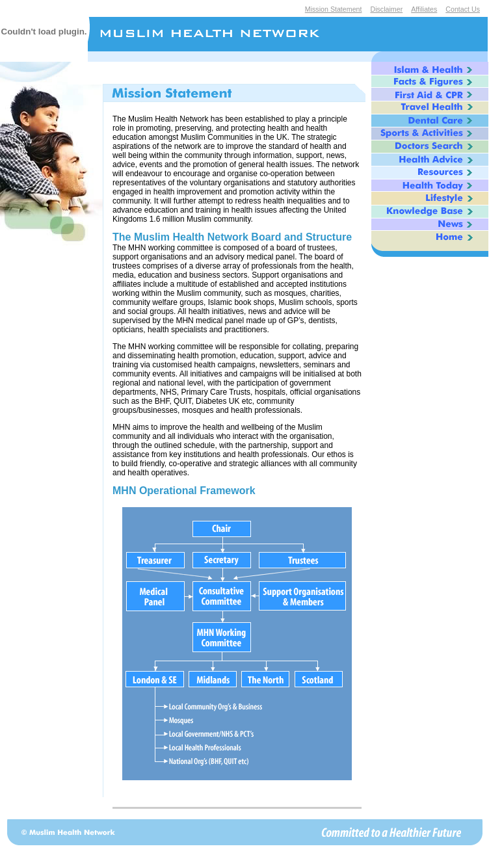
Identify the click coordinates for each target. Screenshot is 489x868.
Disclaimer (386, 9)
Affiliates (424, 9)
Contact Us (463, 9)
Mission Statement (334, 9)
